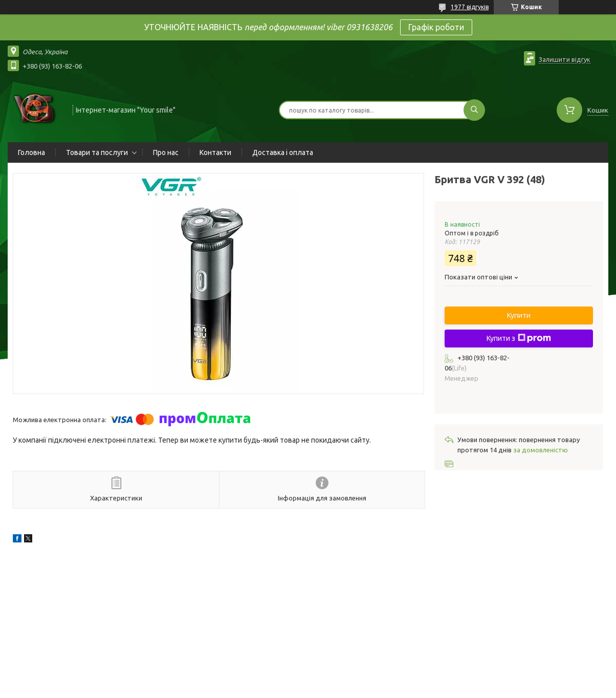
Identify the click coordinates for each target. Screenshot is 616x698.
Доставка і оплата (283, 152)
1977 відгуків (470, 7)
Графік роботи (436, 27)
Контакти (215, 152)
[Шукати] (474, 110)
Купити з (519, 338)
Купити (519, 315)
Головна (31, 152)
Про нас (166, 152)
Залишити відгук (565, 59)
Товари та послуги (97, 152)
